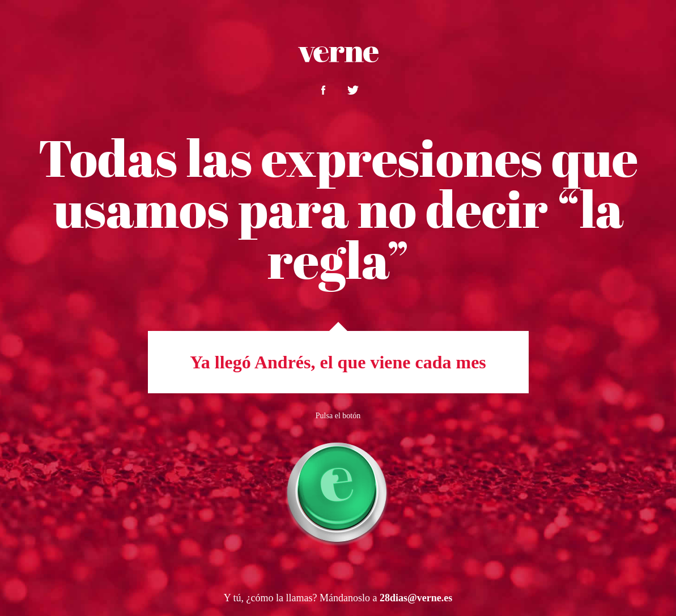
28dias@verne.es (416, 598)
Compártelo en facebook (323, 90)
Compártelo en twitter (353, 90)
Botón (338, 492)
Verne (338, 54)
